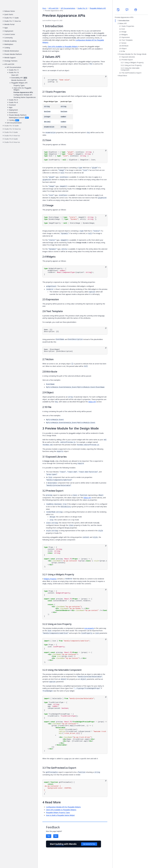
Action (124, 43)
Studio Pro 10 (82, 8)
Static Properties (128, 26)
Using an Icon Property (133, 65)
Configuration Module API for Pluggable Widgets (63, 807)
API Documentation (68, 8)
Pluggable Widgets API (98, 8)
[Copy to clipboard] (106, 77)
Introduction (124, 21)
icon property (89, 628)
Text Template (127, 40)
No (56, 836)
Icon (123, 29)
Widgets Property (50, 579)
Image (124, 32)
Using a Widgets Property (134, 63)
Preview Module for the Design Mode (133, 54)
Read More (123, 76)
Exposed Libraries (128, 57)
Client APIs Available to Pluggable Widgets (63, 46)
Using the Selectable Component (130, 69)
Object (124, 49)
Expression (126, 37)
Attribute (125, 46)
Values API (92, 402)
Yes (49, 836)
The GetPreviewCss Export (132, 73)
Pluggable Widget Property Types (58, 812)
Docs (44, 8)
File (124, 51)
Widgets (125, 35)
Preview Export (127, 60)
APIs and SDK (53, 8)
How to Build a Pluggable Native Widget (60, 815)
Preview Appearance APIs (124, 17)
